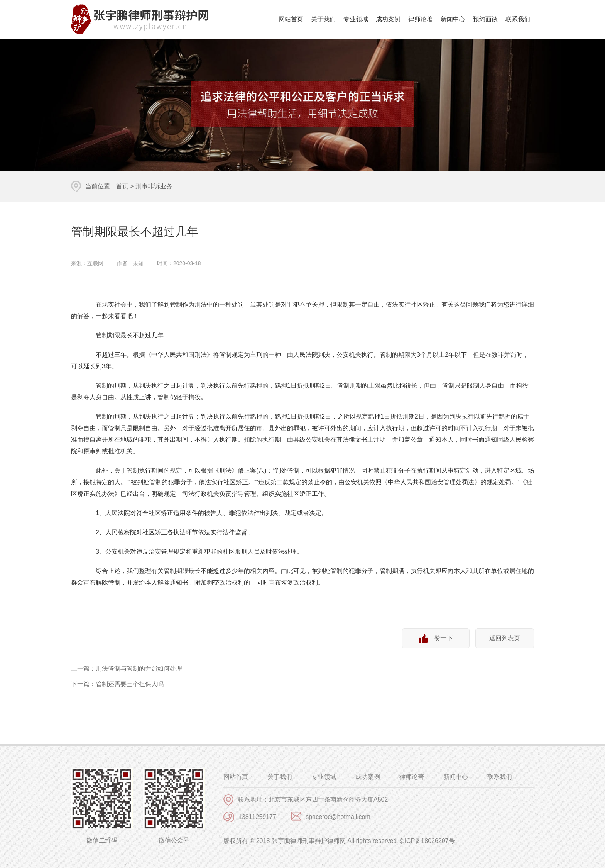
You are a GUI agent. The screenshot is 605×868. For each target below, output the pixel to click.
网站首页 (291, 19)
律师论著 (421, 19)
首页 (122, 186)
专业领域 (356, 19)
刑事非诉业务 (154, 186)
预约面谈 (485, 19)
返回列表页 (505, 638)
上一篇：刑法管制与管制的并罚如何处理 (127, 669)
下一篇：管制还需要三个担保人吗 (117, 684)
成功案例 (388, 19)
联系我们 (518, 19)
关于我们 (323, 19)
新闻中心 (453, 19)
